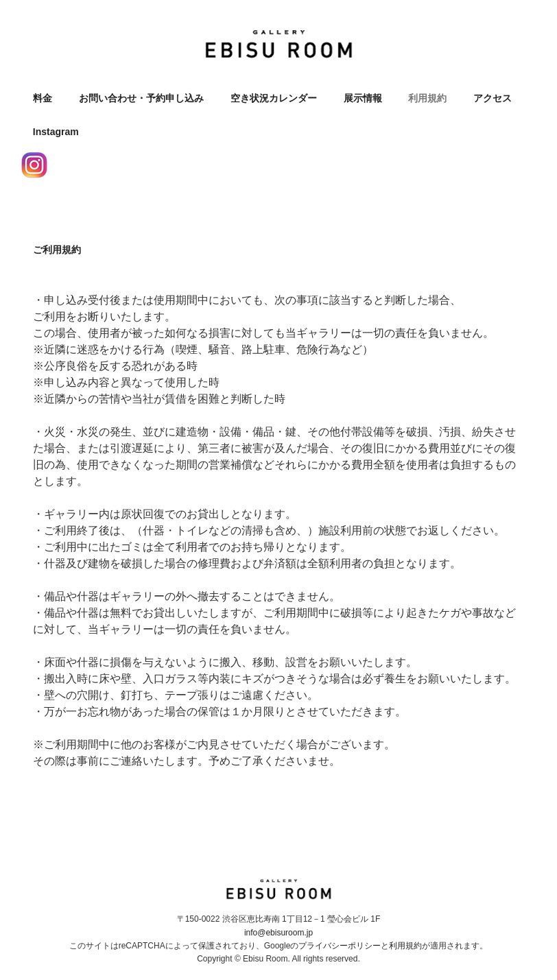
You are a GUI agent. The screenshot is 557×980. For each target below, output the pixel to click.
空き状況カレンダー (274, 98)
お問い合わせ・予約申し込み (141, 98)
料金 (43, 98)
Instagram (56, 132)
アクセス (493, 98)
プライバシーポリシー (340, 946)
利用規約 (427, 98)
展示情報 (363, 98)
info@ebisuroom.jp (278, 933)
